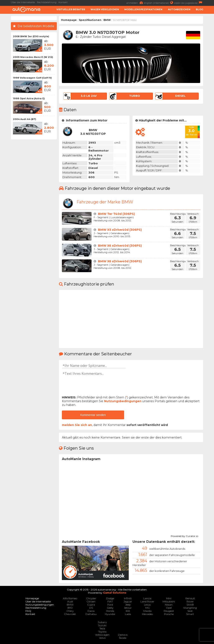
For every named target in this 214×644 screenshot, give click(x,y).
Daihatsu (91, 614)
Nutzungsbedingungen (123, 401)
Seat (190, 611)
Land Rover (147, 601)
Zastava (123, 635)
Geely (110, 608)
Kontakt (63, 2)
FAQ (28, 611)
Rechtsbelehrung (47, 2)
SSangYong (190, 608)
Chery (70, 611)
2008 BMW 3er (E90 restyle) (31, 36)
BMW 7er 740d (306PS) (116, 214)
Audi (70, 601)
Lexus (147, 605)
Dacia (91, 611)
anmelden (135, 3)
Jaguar (128, 601)
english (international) (159, 3)
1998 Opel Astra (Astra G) (29, 98)
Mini (169, 598)
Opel (169, 608)
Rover (190, 601)
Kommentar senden (93, 415)
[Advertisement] (34, 204)
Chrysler (91, 598)
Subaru (102, 622)
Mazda (147, 611)
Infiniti (128, 598)
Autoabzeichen (179, 9)
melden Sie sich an (77, 425)
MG (147, 608)
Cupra (91, 605)
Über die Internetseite (23, 2)
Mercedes (147, 614)
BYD (70, 608)
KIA (128, 611)
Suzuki (102, 625)
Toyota (102, 632)
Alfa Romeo (70, 598)
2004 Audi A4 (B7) (25, 119)
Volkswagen (102, 635)
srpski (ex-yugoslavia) (189, 3)
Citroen (91, 601)
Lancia (147, 598)
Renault (190, 598)
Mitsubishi (169, 601)
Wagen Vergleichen (105, 9)
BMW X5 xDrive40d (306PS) (120, 230)
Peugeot (169, 611)
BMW (107, 20)
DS (91, 608)
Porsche (169, 614)
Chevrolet (70, 614)
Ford (110, 605)
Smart (190, 614)
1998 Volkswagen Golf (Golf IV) (32, 78)
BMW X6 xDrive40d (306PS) (120, 246)
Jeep (128, 605)
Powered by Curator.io (184, 536)
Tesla (102, 628)
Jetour (128, 608)
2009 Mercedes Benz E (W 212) (33, 57)
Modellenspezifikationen (143, 9)
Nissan (169, 605)
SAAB (190, 605)
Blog (199, 9)
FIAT (110, 601)
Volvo (102, 638)
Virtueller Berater (71, 9)
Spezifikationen (90, 20)
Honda (110, 611)
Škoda (123, 638)
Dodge (110, 598)
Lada (128, 614)
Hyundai (110, 614)
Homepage (69, 20)
